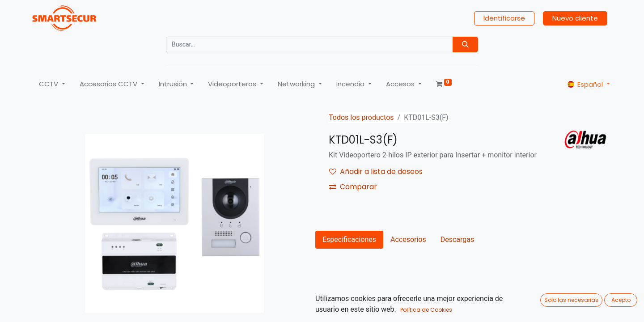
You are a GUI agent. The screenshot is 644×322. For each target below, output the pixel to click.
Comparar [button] (353, 187)
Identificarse (504, 18)
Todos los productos (361, 117)
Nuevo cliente (575, 18)
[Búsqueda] (465, 44)
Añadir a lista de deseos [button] (376, 172)
